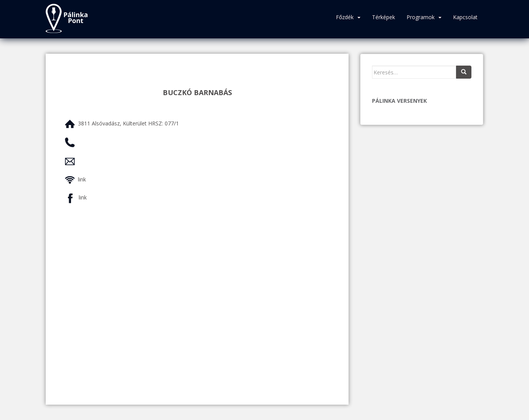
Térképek (384, 17)
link (82, 179)
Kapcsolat (465, 17)
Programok (421, 17)
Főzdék (345, 17)
